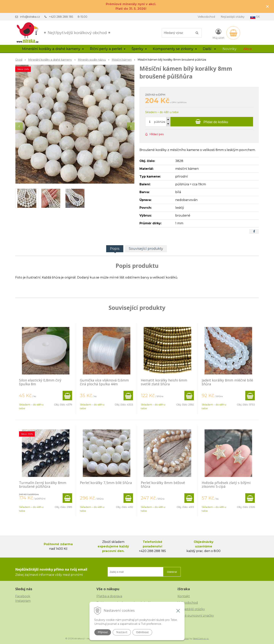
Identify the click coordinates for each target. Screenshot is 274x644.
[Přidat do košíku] (212, 122)
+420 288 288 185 (61, 17)
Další (209, 49)
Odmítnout (142, 632)
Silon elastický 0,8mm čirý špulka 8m (40, 382)
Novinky (230, 49)
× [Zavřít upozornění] (268, 6)
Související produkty (146, 249)
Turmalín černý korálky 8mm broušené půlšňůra (43, 485)
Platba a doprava (109, 596)
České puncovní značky (196, 616)
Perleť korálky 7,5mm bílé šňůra (106, 483)
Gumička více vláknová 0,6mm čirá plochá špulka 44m (104, 382)
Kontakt (184, 596)
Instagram (23, 601)
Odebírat (172, 572)
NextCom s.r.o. (201, 638)
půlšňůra (160, 122)
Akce (248, 49)
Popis (115, 249)
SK (255, 17)
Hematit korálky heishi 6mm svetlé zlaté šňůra (164, 382)
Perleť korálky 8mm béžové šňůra (163, 485)
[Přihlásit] (218, 34)
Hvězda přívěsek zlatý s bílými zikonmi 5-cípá (226, 485)
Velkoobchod (206, 17)
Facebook (23, 596)
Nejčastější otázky (233, 17)
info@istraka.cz (30, 17)
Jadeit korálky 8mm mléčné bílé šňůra (227, 382)
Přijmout (103, 632)
